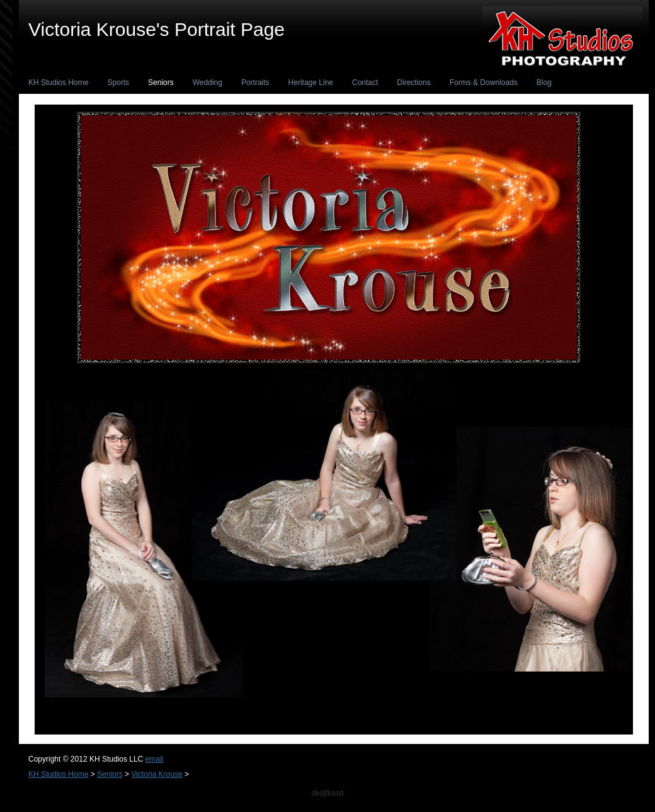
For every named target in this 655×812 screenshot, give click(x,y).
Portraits (255, 83)
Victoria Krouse (157, 774)
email (155, 759)
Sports (118, 83)
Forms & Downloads (484, 83)
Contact (365, 83)
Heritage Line (311, 83)
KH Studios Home (58, 83)
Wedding (208, 83)
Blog (544, 83)
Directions (413, 83)
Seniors (161, 83)
